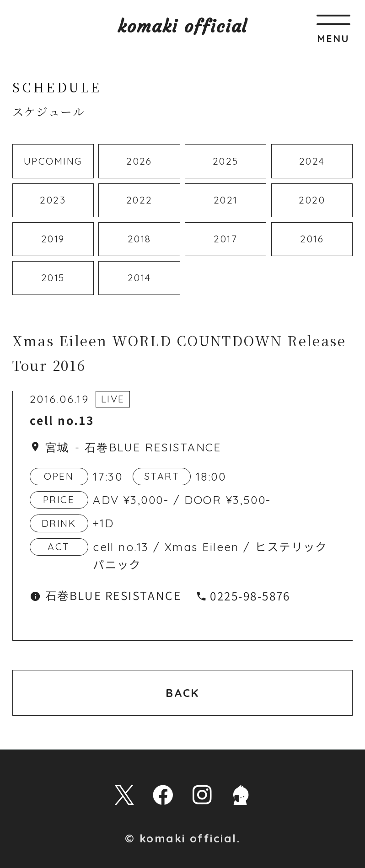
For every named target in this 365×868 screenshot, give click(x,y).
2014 (140, 278)
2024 (312, 161)
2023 (53, 200)
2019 (53, 239)
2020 (312, 200)
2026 (139, 161)
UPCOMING (53, 161)
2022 (140, 200)
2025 (226, 161)
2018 (140, 239)
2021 (226, 200)
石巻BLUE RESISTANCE (153, 447)
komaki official (183, 27)
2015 (53, 278)
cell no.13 (62, 421)
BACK (182, 693)
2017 (225, 239)
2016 (312, 239)
